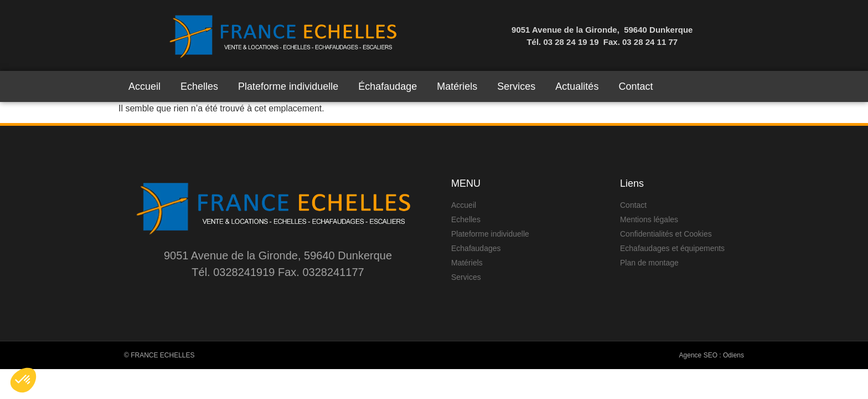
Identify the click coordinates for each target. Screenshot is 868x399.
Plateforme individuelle (288, 86)
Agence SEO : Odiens (712, 355)
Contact (635, 86)
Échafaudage (387, 86)
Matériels (457, 86)
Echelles (199, 86)
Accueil (144, 86)
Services (516, 86)
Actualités (577, 86)
